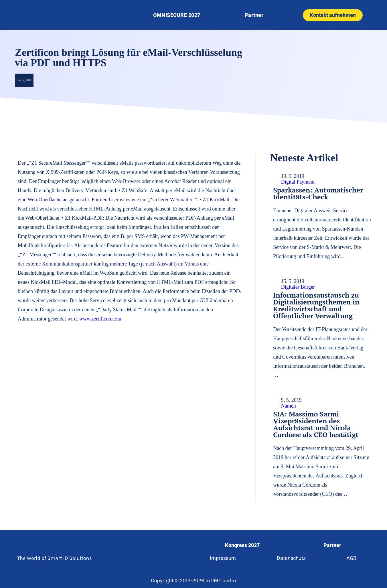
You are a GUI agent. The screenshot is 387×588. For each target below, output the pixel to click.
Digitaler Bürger (298, 287)
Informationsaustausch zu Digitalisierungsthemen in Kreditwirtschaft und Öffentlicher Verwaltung (316, 305)
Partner (254, 15)
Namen (289, 406)
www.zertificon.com (100, 319)
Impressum (222, 558)
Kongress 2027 (242, 545)
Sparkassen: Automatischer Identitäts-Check (318, 193)
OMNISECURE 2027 (177, 15)
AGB (353, 558)
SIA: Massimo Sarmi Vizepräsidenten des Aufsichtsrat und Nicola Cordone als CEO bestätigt (316, 424)
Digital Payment (298, 182)
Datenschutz (291, 558)
